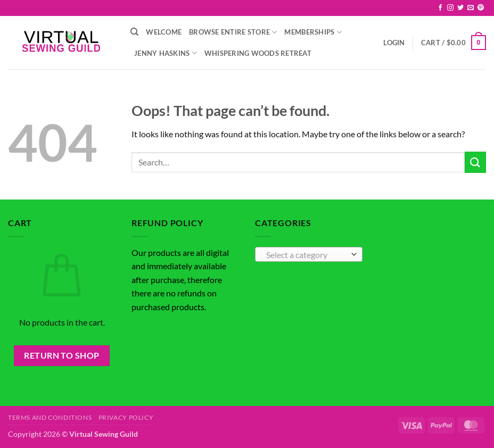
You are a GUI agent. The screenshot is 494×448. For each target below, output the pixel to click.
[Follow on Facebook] (440, 8)
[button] (394, 43)
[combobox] (309, 254)
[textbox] (306, 255)
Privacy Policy (126, 417)
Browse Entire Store (233, 32)
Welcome (164, 32)
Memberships (313, 32)
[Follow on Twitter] (460, 8)
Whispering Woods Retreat (258, 53)
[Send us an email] (471, 8)
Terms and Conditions (50, 417)
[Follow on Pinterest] (481, 8)
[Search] (134, 32)
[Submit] (475, 162)
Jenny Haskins (166, 53)
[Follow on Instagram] (450, 8)
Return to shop (62, 355)
